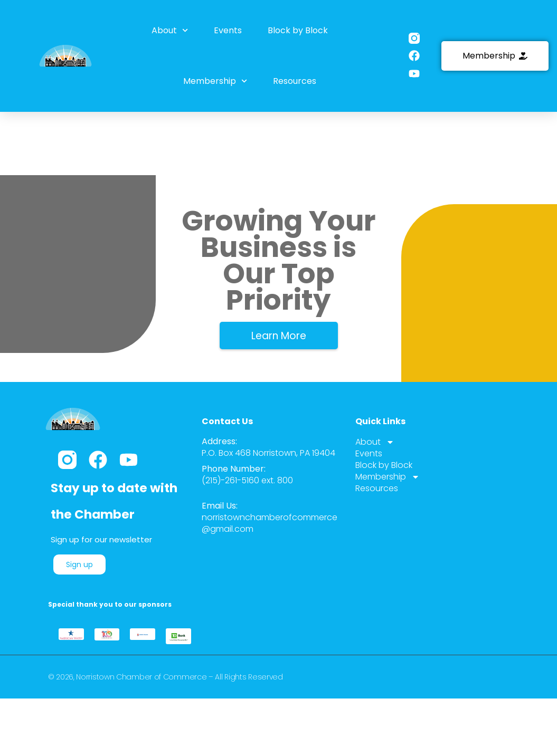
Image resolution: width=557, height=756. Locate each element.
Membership (215, 80)
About (170, 30)
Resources (294, 80)
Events (228, 30)
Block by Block (297, 30)
